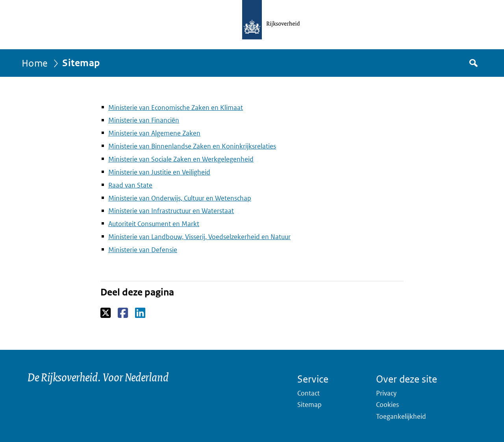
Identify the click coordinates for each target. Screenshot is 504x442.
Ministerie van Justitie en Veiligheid (159, 172)
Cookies (387, 405)
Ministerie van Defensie (143, 250)
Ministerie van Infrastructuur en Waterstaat (171, 211)
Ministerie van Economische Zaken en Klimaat (176, 108)
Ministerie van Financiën (144, 120)
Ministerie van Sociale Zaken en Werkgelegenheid (181, 159)
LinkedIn (141, 313)
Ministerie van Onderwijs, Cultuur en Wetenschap (180, 198)
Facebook (123, 313)
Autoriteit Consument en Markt (154, 224)
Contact (309, 393)
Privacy (386, 393)
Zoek (473, 63)
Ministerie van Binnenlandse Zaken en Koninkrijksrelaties (192, 146)
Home (35, 63)
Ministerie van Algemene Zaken (154, 133)
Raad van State (130, 185)
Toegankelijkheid (401, 416)
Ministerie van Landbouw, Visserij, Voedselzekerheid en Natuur (199, 237)
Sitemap (309, 405)
